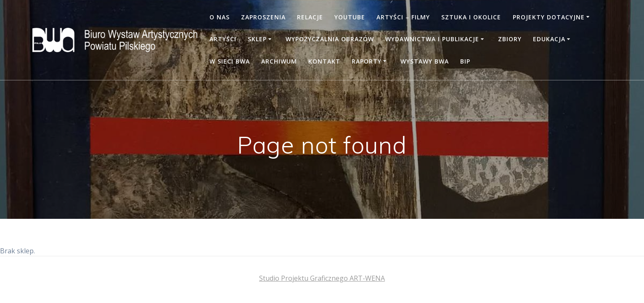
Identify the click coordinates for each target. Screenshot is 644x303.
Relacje (310, 17)
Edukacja (549, 39)
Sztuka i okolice (471, 17)
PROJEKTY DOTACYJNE (549, 17)
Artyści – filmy (403, 17)
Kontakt (324, 61)
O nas (220, 17)
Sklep (257, 39)
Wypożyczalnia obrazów (330, 39)
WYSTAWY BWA (425, 61)
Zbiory (510, 39)
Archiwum (279, 61)
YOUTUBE (350, 17)
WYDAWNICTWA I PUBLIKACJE (432, 39)
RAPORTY (367, 61)
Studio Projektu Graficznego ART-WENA (322, 278)
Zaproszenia (263, 17)
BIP (465, 61)
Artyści (223, 39)
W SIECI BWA (230, 61)
